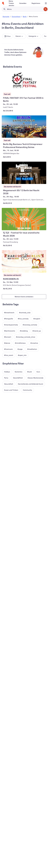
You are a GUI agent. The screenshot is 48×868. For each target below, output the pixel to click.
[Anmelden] (23, 3)
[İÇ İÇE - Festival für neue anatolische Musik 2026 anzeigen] (24, 219)
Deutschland (16, 16)
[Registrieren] (36, 3)
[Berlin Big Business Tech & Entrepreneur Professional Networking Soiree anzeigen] (24, 127)
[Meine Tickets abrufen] (11, 3)
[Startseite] (3, 3)
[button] (7, 36)
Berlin (25, 16)
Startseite (6, 16)
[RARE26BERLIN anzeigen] (24, 261)
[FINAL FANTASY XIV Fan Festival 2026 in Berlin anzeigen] (24, 80)
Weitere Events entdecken (24, 297)
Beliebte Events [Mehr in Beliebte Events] (12, 67)
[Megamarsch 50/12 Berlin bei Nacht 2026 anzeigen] (24, 173)
